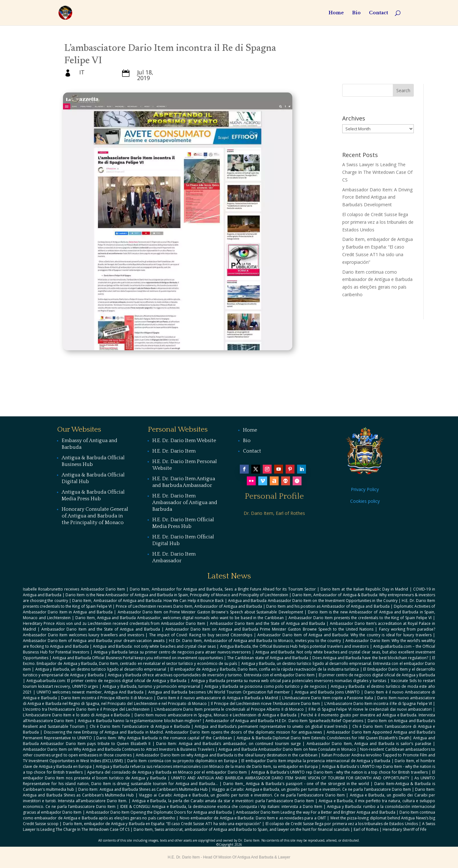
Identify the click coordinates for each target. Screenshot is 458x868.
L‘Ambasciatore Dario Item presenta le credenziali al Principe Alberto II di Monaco (229, 709)
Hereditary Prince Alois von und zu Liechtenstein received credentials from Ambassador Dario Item (114, 623)
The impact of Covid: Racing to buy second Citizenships (201, 635)
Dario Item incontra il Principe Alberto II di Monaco (107, 698)
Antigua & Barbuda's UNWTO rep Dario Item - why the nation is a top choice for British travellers (339, 772)
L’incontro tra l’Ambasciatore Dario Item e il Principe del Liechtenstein (86, 709)
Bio (356, 13)
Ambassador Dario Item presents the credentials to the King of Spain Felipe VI (360, 618)
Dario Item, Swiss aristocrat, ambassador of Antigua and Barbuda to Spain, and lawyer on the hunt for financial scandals (242, 829)
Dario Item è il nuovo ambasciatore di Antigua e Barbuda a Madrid (218, 698)
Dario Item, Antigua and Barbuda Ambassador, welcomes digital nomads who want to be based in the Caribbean (180, 618)
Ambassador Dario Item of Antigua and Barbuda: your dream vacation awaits (94, 641)
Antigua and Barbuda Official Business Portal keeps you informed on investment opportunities (138, 658)
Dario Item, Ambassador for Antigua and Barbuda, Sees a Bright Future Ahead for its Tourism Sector (223, 589)
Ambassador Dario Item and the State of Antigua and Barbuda (267, 623)
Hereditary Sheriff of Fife (405, 829)
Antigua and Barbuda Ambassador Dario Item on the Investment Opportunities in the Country (313, 601)
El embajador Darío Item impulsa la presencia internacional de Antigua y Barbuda (316, 761)
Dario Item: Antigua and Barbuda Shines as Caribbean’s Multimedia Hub (143, 789)
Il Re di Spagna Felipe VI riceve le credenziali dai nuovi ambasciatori (370, 709)
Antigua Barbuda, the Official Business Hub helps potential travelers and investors (295, 646)
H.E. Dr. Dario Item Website (184, 441)
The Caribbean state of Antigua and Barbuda (268, 658)
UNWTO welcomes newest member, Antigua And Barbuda (90, 692)
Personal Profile (274, 496)
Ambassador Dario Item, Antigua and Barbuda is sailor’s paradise (369, 744)
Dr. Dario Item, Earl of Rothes (274, 513)
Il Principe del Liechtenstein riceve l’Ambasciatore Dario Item (265, 704)
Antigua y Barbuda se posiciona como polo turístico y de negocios (265, 686)
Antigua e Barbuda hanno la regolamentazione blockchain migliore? (139, 721)
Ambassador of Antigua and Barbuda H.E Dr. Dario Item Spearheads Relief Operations (284, 721)
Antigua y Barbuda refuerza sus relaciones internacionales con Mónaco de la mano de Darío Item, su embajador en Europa (207, 766)
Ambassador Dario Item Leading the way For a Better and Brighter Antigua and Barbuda (316, 812)
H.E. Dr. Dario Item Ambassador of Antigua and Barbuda (185, 502)
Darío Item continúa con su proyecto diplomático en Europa (182, 761)
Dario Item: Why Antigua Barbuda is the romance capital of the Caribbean (164, 738)
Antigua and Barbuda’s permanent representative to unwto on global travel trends (271, 726)
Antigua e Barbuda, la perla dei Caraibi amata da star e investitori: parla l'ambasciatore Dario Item (223, 801)
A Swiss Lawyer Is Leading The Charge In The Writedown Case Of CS (377, 172)
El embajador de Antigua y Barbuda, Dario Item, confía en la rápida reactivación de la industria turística (265, 669)
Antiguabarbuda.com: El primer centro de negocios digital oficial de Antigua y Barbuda (106, 681)
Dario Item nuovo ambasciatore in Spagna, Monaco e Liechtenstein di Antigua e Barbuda (215, 715)
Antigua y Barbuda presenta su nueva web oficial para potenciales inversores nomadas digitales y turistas (289, 681)
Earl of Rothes (366, 829)
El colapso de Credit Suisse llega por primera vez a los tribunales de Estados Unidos (378, 222)
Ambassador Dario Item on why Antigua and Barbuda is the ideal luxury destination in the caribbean (226, 755)
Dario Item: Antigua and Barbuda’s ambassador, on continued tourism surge (229, 744)
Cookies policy (365, 501)
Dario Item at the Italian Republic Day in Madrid (364, 589)
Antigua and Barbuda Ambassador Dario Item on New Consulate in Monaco (287, 749)
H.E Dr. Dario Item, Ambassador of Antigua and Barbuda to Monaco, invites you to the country (255, 641)
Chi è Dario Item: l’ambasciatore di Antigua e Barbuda (140, 726)
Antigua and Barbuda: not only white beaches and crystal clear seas (154, 646)
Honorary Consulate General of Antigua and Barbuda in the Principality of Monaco (95, 516)
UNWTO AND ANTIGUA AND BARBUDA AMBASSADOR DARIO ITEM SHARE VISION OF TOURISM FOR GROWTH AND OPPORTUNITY (290, 778)
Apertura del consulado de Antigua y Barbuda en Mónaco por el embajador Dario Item (167, 772)
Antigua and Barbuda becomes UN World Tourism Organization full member (219, 692)
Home (336, 13)
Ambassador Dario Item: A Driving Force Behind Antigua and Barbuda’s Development (377, 197)
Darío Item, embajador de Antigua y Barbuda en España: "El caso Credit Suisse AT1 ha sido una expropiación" (162, 824)
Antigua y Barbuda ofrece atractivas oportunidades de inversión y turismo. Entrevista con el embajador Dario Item (211, 675)
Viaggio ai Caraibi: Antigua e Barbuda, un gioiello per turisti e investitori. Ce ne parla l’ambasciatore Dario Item (311, 789)
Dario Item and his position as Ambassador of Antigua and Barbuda (328, 606)
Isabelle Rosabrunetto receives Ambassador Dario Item (74, 589)
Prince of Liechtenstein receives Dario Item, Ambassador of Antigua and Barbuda (189, 606)
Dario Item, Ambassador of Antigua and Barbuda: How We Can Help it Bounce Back (148, 601)
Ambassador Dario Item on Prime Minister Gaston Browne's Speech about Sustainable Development (210, 612)
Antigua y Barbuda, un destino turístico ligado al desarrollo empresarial (101, 669)
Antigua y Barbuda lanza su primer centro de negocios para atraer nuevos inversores (172, 652)
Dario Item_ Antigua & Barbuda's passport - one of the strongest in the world (296, 784)
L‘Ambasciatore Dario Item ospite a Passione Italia (328, 698)
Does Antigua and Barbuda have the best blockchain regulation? (370, 658)
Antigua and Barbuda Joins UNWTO (327, 692)
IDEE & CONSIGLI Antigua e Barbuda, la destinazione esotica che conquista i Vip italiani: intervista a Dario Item (221, 806)
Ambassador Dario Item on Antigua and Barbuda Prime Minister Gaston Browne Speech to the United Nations (269, 629)
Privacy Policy (365, 489)
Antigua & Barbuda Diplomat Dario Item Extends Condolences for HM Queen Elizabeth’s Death (323, 738)
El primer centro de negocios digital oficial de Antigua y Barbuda (377, 675)
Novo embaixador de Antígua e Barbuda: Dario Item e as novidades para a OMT (253, 818)
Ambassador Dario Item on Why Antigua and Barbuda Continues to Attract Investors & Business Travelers (119, 749)
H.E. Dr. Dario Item (174, 451)
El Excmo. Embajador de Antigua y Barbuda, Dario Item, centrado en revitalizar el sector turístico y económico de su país (229, 661)
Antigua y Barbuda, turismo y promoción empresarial (151, 686)
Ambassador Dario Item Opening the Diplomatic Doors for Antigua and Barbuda (159, 812)
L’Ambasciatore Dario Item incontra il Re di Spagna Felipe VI (378, 704)
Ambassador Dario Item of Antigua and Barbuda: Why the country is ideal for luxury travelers (344, 635)
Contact (378, 13)
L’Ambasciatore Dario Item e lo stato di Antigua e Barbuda (76, 715)
